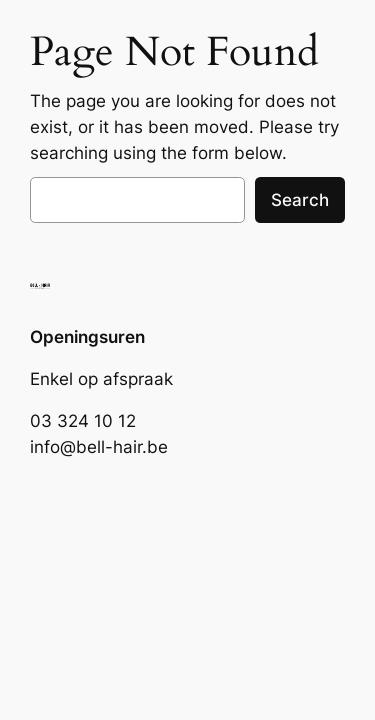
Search (300, 200)
